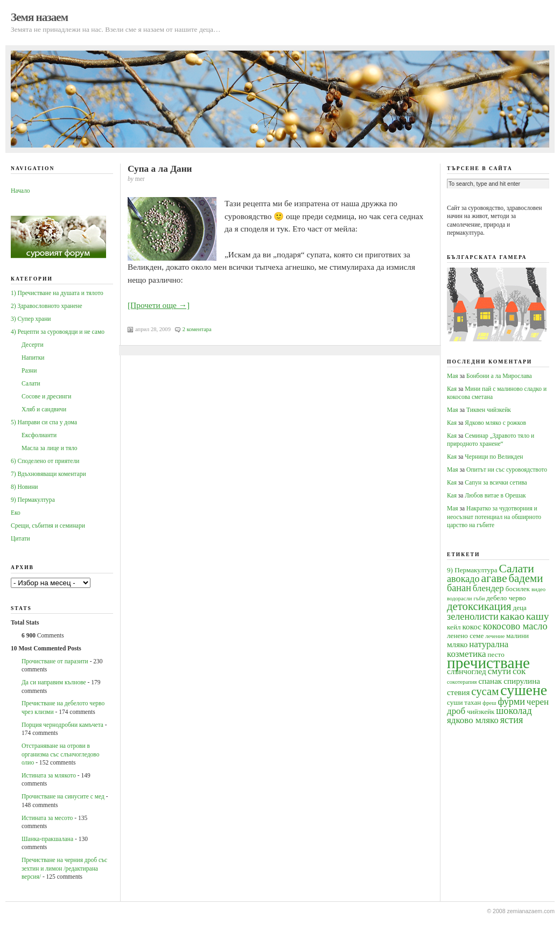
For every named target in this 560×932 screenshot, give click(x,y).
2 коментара (197, 329)
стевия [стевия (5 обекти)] (458, 692)
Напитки (33, 358)
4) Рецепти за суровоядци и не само (58, 332)
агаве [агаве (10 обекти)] (494, 578)
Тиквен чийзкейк (489, 410)
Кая (452, 389)
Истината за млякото (49, 775)
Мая (453, 376)
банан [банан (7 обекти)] (459, 588)
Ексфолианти (39, 435)
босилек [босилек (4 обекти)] (518, 589)
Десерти (33, 345)
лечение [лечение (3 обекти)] (495, 636)
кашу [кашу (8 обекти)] (538, 616)
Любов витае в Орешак (495, 495)
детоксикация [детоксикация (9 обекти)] (479, 606)
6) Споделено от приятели (45, 461)
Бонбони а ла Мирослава (499, 376)
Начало (20, 191)
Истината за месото (47, 818)
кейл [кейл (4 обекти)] (454, 627)
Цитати (20, 538)
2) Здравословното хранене (47, 306)
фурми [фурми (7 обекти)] (511, 702)
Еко (16, 513)
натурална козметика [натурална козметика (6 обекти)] (478, 649)
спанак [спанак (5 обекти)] (490, 681)
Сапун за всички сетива (496, 482)
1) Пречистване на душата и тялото (57, 293)
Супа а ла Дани (160, 169)
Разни (29, 370)
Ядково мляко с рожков (495, 423)
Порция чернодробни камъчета (62, 725)
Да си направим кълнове (54, 682)
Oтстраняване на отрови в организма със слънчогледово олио (60, 754)
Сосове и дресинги (46, 396)
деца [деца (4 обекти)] (519, 608)
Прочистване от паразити (55, 661)
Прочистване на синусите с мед (63, 796)
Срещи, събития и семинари (48, 525)
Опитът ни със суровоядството (507, 469)
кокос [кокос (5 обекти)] (472, 626)
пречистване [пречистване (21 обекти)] (488, 663)
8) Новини (24, 487)
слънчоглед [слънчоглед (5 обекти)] (467, 671)
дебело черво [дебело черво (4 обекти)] (506, 598)
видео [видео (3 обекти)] (538, 589)
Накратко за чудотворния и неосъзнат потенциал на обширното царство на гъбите (494, 517)
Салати (31, 383)
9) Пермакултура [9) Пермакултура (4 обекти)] (472, 570)
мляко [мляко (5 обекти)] (457, 644)
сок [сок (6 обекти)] (519, 671)
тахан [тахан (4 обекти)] (472, 702)
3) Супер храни (31, 319)
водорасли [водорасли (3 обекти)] (460, 598)
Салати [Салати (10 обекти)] (516, 569)
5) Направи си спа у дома (44, 422)
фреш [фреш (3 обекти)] (489, 703)
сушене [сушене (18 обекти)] (524, 690)
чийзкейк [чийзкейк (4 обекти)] (481, 712)
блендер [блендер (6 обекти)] (488, 588)
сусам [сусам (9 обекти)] (485, 691)
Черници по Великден (494, 457)
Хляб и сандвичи (44, 409)
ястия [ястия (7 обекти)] (512, 720)
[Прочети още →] (159, 305)
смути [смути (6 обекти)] (499, 671)
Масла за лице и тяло (50, 448)
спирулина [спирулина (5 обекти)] (522, 681)
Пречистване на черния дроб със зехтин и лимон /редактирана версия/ (64, 868)
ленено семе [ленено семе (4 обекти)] (465, 636)
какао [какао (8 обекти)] (512, 616)
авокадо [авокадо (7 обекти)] (463, 579)
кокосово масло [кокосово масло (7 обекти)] (515, 626)
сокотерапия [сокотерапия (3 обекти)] (462, 682)
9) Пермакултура (33, 500)
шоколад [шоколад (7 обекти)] (514, 711)
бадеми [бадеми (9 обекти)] (526, 578)
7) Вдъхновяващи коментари (48, 474)
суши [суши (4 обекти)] (455, 702)
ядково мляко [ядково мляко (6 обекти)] (473, 720)
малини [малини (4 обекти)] (517, 636)
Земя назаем (39, 17)
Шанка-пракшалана (47, 839)
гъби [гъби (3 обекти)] (479, 598)
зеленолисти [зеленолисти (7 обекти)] (473, 616)
